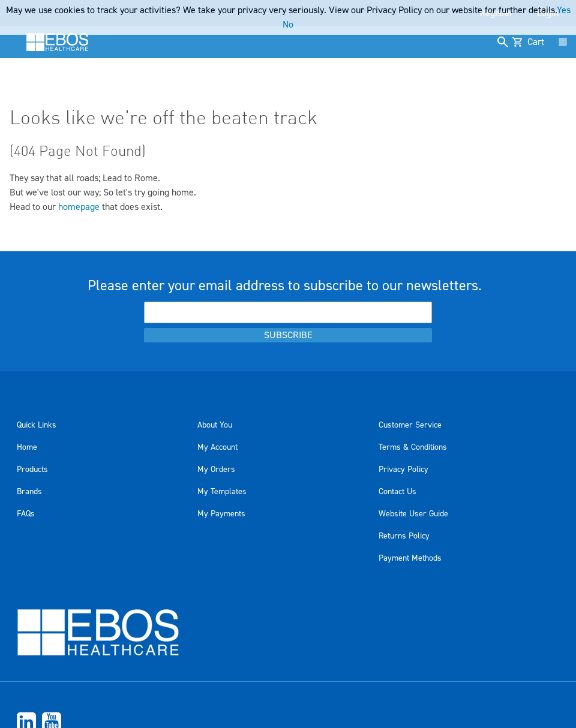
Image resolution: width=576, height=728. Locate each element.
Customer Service (410, 425)
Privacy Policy (403, 470)
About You (215, 425)
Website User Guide (413, 514)
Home (27, 447)
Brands (29, 492)
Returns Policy (404, 536)
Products (32, 470)
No (288, 25)
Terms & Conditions (413, 447)
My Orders (216, 470)
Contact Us (397, 492)
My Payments (221, 514)
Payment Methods (410, 558)
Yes (564, 10)
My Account (217, 447)
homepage (79, 207)
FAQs (26, 514)
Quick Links (37, 425)
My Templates (222, 492)
